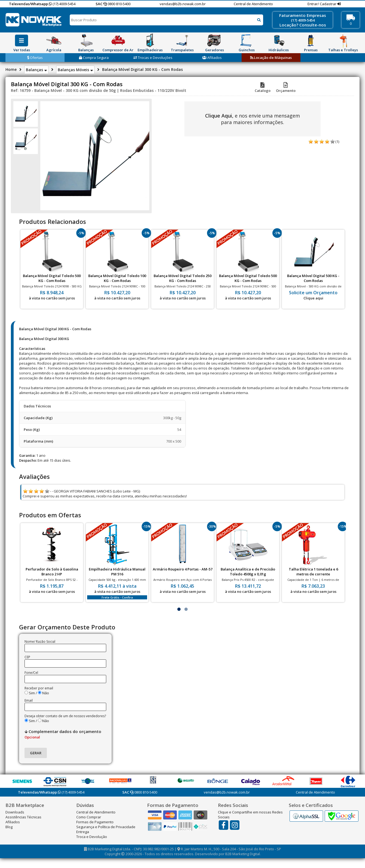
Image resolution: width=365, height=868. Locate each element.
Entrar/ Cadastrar (322, 4)
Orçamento (286, 88)
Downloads (15, 812)
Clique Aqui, (219, 116)
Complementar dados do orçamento (63, 734)
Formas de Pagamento (95, 822)
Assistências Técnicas (23, 817)
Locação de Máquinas (271, 58)
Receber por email (39, 688)
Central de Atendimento (253, 4)
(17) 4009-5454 (62, 4)
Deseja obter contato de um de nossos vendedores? (65, 716)
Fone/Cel (31, 673)
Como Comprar (89, 817)
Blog (9, 827)
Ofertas (35, 58)
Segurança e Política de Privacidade (106, 827)
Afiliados (212, 58)
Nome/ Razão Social (40, 642)
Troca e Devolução (92, 837)
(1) (337, 142)
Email (29, 700)
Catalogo (263, 88)
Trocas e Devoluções (153, 58)
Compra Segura (94, 58)
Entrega (83, 832)
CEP (27, 657)
